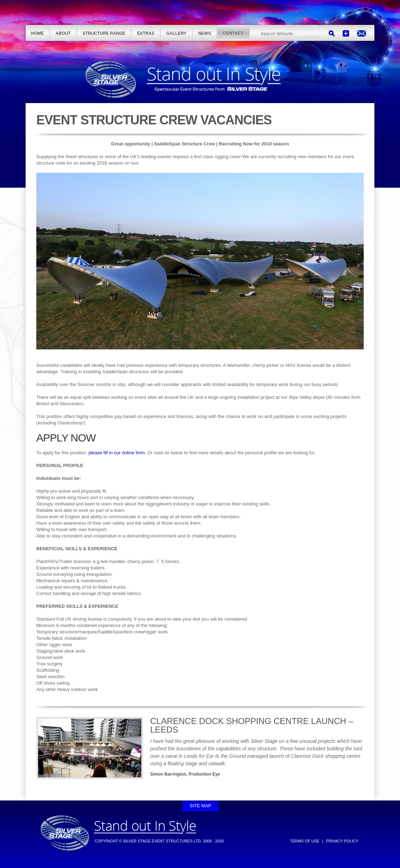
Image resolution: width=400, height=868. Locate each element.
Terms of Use (305, 841)
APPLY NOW (66, 438)
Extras (146, 33)
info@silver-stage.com (362, 33)
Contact (233, 33)
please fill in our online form (117, 453)
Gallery (176, 33)
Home (37, 33)
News (205, 33)
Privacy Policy (342, 841)
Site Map (201, 806)
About (63, 33)
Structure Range (104, 33)
